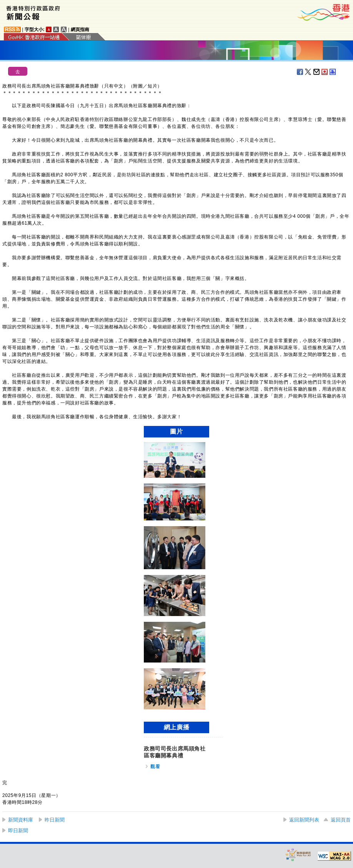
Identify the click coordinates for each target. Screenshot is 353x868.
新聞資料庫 (21, 820)
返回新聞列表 (304, 820)
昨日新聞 (55, 820)
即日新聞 (18, 831)
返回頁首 (341, 820)
